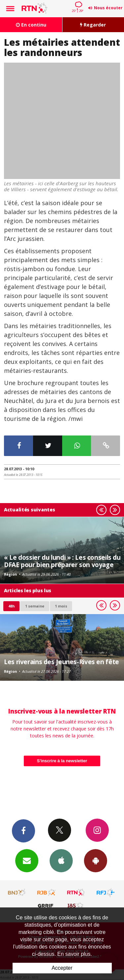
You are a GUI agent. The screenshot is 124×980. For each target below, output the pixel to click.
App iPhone (61, 860)
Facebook (23, 831)
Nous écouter (108, 8)
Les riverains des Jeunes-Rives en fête (62, 662)
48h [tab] (11, 606)
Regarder (93, 25)
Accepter (62, 968)
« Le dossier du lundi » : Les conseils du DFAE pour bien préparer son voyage (62, 561)
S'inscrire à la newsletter (62, 761)
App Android (96, 860)
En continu (31, 25)
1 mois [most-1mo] (61, 606)
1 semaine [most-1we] (35, 606)
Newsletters (27, 860)
